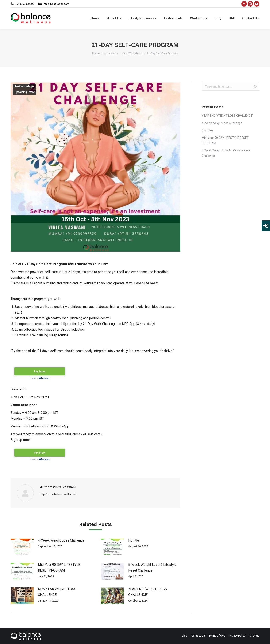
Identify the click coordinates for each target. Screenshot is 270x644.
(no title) (207, 130)
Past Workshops (24, 86)
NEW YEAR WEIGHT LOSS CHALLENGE (57, 592)
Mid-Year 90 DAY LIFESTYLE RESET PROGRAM (59, 568)
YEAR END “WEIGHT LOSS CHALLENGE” (148, 592)
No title (134, 540)
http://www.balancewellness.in (59, 494)
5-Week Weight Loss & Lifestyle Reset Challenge (152, 568)
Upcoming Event (25, 92)
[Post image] (22, 547)
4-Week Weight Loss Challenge (61, 540)
